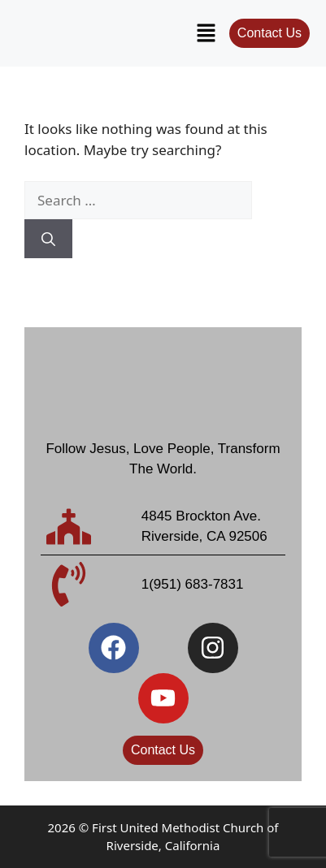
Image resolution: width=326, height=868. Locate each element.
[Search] (48, 239)
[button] (206, 33)
